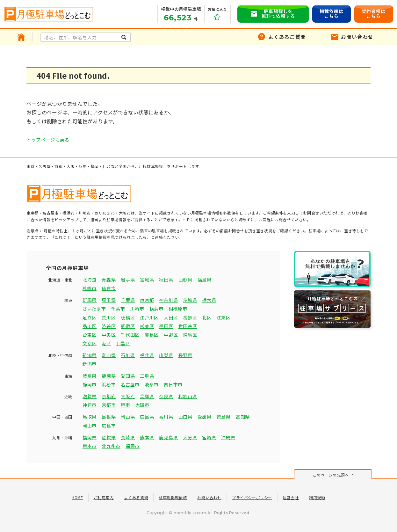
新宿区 (128, 326)
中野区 (171, 335)
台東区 (90, 335)
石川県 (128, 355)
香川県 (166, 417)
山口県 (185, 417)
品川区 (90, 326)
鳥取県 (90, 417)
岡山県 (128, 417)
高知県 (243, 417)
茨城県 (190, 300)
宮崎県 (209, 437)
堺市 (125, 405)
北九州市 (111, 446)
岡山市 (90, 426)
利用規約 (317, 497)
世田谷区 (188, 326)
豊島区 (152, 335)
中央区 (109, 335)
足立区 (90, 317)
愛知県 (128, 376)
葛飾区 (190, 317)
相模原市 (178, 309)
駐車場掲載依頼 (173, 497)
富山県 (109, 355)
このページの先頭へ (331, 475)
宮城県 (147, 280)
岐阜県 (90, 376)
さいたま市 (94, 309)
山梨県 (166, 355)
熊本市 (90, 446)
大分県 (190, 437)
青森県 (109, 280)
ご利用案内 (104, 497)
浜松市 (109, 384)
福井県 (147, 355)
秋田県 (166, 280)
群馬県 (90, 300)
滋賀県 (90, 396)
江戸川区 (149, 317)
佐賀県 (109, 437)
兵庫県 (147, 396)
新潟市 (90, 364)
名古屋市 (130, 384)
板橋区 (128, 317)
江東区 (224, 317)
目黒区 (123, 343)
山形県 (185, 280)
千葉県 (128, 300)
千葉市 (118, 309)
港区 (106, 343)
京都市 (109, 405)
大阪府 (128, 396)
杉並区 (147, 326)
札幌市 (90, 288)
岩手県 (128, 280)
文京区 (90, 343)
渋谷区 (109, 326)
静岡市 (90, 384)
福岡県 (90, 437)
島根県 (109, 417)
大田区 (171, 317)
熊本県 (147, 437)
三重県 (147, 376)
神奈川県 (168, 300)
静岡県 (109, 376)
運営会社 (291, 497)
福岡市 (133, 446)
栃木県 (209, 300)
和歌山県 (188, 396)
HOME (77, 497)
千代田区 (130, 335)
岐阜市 (152, 384)
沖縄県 (228, 437)
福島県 (205, 280)
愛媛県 (205, 417)
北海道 (90, 280)
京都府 (109, 396)
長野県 (185, 355)
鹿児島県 (168, 437)
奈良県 (166, 396)
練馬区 (190, 335)
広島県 (147, 417)
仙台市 (109, 288)
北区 (207, 317)
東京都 (147, 300)
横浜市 (156, 309)
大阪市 (142, 405)
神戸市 (90, 405)
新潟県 (90, 355)
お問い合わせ (209, 497)
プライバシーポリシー (252, 497)
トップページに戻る (48, 140)
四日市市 (173, 384)
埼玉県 (109, 300)
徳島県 (224, 417)
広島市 (109, 426)
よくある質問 (136, 497)
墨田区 (166, 326)
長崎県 (128, 437)
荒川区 (109, 317)
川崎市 (137, 309)
